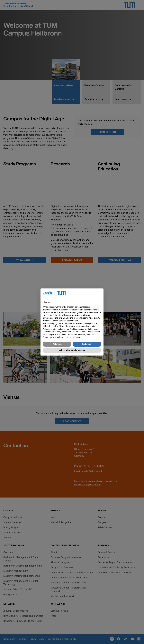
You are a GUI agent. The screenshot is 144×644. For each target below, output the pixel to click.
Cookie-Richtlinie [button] (59, 321)
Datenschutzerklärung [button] (74, 310)
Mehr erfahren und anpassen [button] (72, 350)
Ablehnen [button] (57, 344)
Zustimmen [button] (87, 344)
